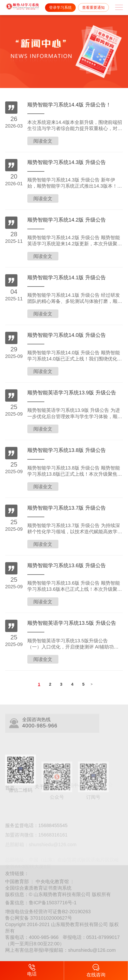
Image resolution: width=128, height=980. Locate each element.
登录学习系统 (60, 8)
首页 (10, 785)
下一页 (92, 684)
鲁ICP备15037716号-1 (53, 903)
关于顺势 (44, 784)
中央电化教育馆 (52, 882)
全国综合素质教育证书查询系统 (38, 888)
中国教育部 (17, 882)
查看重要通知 (93, 8)
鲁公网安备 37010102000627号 (39, 918)
